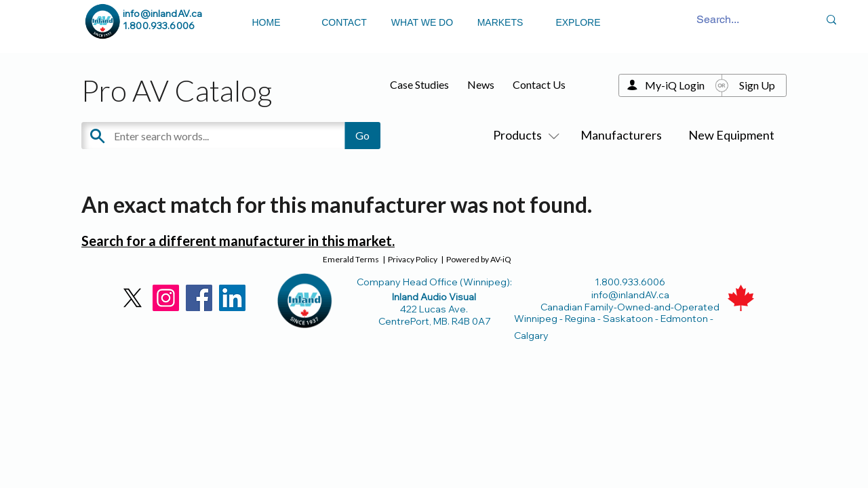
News (481, 84)
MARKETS (500, 22)
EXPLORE (578, 22)
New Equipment (731, 135)
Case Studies (419, 84)
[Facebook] (199, 298)
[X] (133, 298)
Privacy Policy (413, 259)
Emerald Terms (351, 259)
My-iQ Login (675, 85)
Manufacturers (621, 135)
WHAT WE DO (422, 22)
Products (524, 135)
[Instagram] (166, 298)
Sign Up (757, 85)
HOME (267, 22)
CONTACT (344, 22)
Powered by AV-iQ (479, 259)
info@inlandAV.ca (162, 14)
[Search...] (718, 20)
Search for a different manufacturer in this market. (238, 241)
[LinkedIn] (232, 298)
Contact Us (539, 84)
